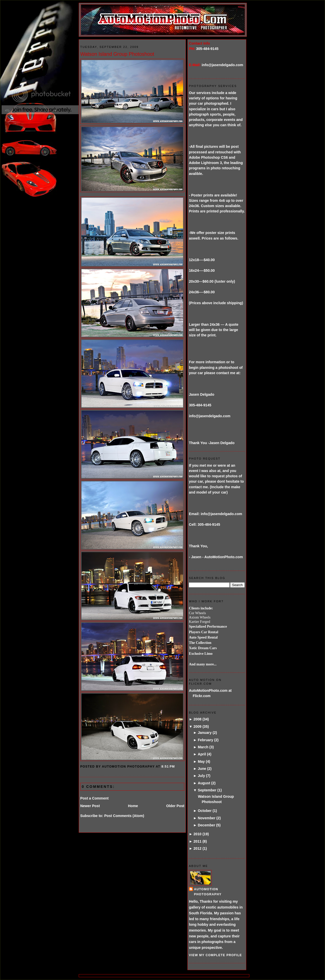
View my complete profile (215, 955)
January (205, 733)
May (201, 761)
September (207, 790)
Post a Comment (94, 798)
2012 (198, 848)
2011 (198, 841)
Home (133, 806)
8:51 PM (168, 767)
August (204, 783)
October (205, 811)
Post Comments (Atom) (124, 816)
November (207, 818)
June (202, 769)
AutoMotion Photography (208, 892)
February (206, 740)
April (202, 754)
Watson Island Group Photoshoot (117, 54)
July (201, 776)
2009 (198, 727)
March (203, 747)
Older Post (175, 806)
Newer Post (90, 806)
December (206, 825)
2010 (198, 834)
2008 (198, 719)
